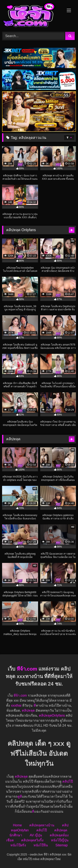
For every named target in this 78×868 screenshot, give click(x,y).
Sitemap (62, 845)
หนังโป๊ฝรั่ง (18, 845)
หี (35, 705)
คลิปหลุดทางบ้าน (42, 825)
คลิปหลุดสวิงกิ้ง (32, 840)
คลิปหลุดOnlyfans (52, 715)
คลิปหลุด (28, 710)
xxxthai (16, 705)
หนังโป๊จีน (41, 845)
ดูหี (20, 796)
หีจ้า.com (27, 669)
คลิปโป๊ (68, 781)
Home (17, 825)
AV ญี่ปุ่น (36, 835)
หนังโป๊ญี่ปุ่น (60, 840)
